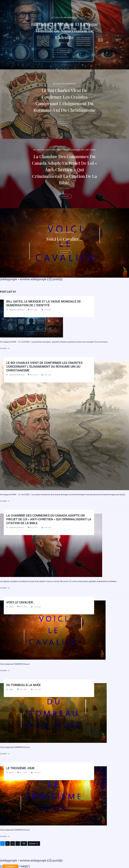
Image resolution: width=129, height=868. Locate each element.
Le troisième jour (20, 768)
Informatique (71, 17)
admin (11, 607)
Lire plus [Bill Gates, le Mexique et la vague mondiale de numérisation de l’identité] (5, 348)
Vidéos (58, 232)
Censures (75, 150)
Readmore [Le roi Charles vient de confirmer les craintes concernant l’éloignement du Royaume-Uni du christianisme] (64, 127)
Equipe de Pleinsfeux (17, 310)
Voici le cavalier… (64, 239)
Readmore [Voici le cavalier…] (64, 252)
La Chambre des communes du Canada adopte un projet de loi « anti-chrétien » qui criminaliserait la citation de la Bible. (64, 169)
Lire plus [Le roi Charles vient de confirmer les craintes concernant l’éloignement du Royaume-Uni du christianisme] (5, 501)
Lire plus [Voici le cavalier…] (5, 671)
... (18, 844)
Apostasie (71, 80)
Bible (59, 150)
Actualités (57, 17)
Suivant (34, 844)
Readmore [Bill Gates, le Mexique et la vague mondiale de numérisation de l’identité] (64, 51)
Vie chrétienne (88, 150)
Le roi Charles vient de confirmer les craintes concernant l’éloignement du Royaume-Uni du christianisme (64, 100)
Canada (66, 150)
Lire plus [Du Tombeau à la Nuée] (5, 754)
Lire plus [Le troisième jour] (5, 836)
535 (24, 844)
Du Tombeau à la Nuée (23, 685)
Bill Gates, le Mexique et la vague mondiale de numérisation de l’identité (64, 30)
